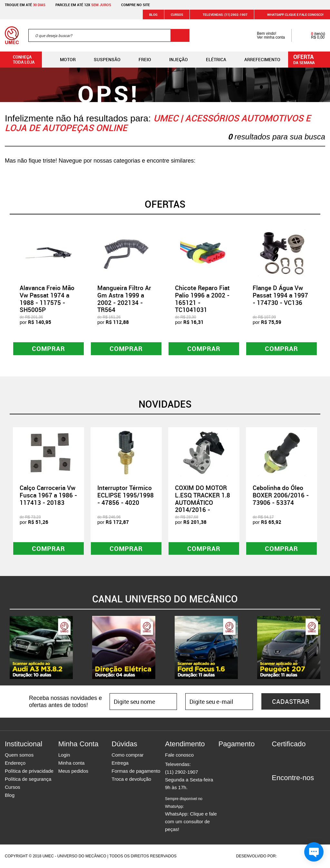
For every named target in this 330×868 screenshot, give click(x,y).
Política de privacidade (29, 771)
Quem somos (19, 755)
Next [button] (325, 291)
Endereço (15, 763)
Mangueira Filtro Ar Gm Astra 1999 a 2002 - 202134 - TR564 (124, 299)
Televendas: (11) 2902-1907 (221, 14)
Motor (63, 60)
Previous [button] (5, 291)
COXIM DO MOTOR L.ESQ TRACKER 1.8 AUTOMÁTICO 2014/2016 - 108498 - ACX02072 (203, 502)
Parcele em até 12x (83, 5)
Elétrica (211, 60)
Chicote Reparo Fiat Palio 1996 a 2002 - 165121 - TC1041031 (202, 299)
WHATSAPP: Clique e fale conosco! (291, 14)
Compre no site (136, 5)
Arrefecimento (257, 60)
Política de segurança (28, 779)
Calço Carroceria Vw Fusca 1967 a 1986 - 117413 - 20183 (48, 495)
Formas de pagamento (136, 771)
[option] (49, 291)
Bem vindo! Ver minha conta (264, 35)
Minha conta (72, 763)
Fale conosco (179, 755)
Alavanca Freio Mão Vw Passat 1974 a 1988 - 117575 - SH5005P (47, 299)
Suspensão (102, 60)
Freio (140, 60)
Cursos (177, 14)
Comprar (49, 349)
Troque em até (25, 5)
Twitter (299, 790)
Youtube (310, 790)
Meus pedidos (73, 771)
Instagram (288, 790)
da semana (310, 59)
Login (64, 755)
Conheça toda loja (19, 60)
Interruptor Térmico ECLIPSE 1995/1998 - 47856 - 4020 (126, 495)
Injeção (173, 60)
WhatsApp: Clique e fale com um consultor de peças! (191, 815)
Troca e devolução (131, 779)
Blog (153, 14)
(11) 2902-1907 (182, 772)
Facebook (277, 790)
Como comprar (127, 755)
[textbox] (109, 35)
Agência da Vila (289, 856)
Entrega (120, 763)
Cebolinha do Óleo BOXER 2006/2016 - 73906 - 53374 (281, 495)
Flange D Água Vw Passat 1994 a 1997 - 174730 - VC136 (280, 295)
